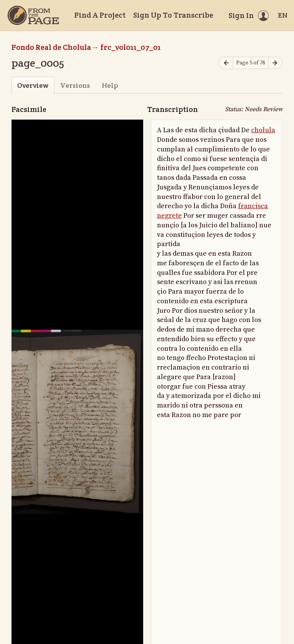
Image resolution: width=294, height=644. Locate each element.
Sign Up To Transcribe (173, 15)
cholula (263, 130)
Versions (75, 85)
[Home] (33, 15)
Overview (33, 85)
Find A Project (100, 15)
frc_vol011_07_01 (131, 47)
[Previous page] (226, 63)
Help (110, 85)
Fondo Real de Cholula (51, 47)
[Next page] (275, 63)
